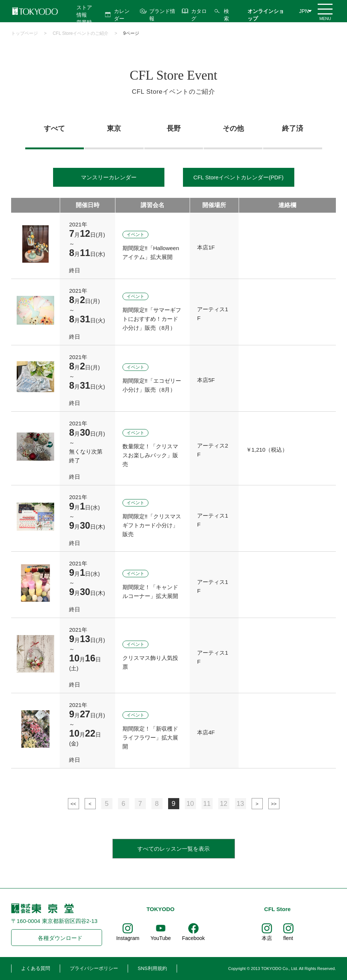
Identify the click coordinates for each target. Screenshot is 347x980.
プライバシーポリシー (94, 968)
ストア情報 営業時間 (84, 19)
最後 (274, 804)
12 (223, 804)
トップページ (24, 33)
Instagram (128, 938)
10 (190, 804)
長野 (174, 128)
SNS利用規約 (152, 968)
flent (288, 938)
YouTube (161, 938)
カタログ (199, 15)
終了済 (293, 128)
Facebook (193, 938)
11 (207, 804)
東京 (114, 128)
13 (240, 804)
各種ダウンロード (60, 938)
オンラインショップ (266, 15)
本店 (267, 938)
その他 (233, 128)
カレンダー (122, 15)
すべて (54, 128)
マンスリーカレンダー (109, 177)
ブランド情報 (162, 15)
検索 (226, 15)
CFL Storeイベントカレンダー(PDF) (238, 177)
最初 (73, 804)
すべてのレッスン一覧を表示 (173, 849)
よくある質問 (36, 968)
